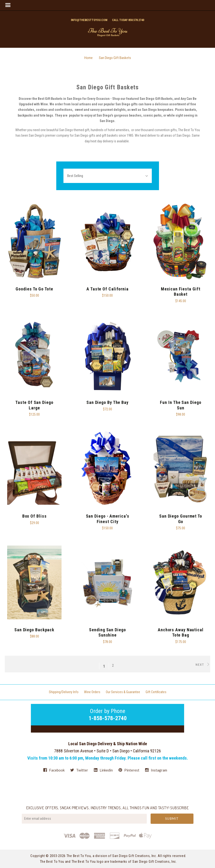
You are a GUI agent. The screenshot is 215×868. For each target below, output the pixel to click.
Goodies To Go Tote (34, 289)
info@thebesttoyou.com (89, 20)
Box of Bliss (34, 516)
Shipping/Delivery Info (64, 692)
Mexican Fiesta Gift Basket (181, 292)
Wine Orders (92, 692)
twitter (79, 770)
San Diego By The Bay (107, 402)
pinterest (129, 770)
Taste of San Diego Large (34, 405)
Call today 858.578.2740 (128, 20)
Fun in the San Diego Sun (181, 405)
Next (203, 664)
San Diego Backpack (34, 630)
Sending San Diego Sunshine (107, 632)
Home (88, 58)
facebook (54, 770)
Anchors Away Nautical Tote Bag (181, 632)
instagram (156, 770)
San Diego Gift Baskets (115, 58)
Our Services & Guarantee (123, 692)
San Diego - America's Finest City (108, 519)
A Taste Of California (107, 289)
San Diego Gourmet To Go (181, 519)
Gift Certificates (156, 692)
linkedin (103, 770)
